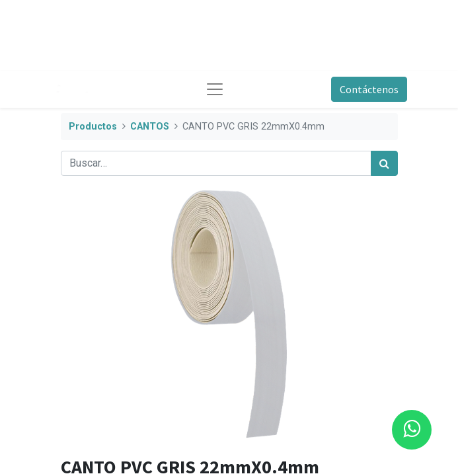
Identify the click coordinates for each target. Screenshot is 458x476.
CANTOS (150, 127)
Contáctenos (369, 89)
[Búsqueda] (384, 163)
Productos (93, 127)
